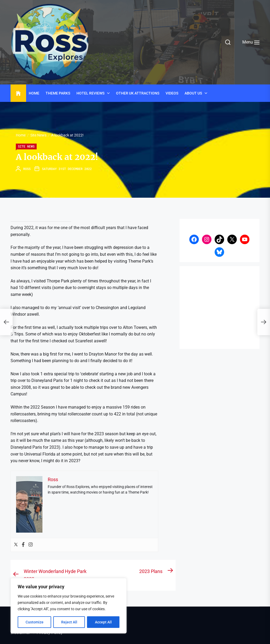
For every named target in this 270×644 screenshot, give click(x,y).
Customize (35, 622)
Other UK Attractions (138, 93)
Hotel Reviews (90, 93)
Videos (172, 93)
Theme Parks (58, 93)
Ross (27, 169)
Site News (26, 146)
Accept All (103, 622)
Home (34, 93)
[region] (69, 606)
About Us (193, 93)
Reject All (69, 622)
